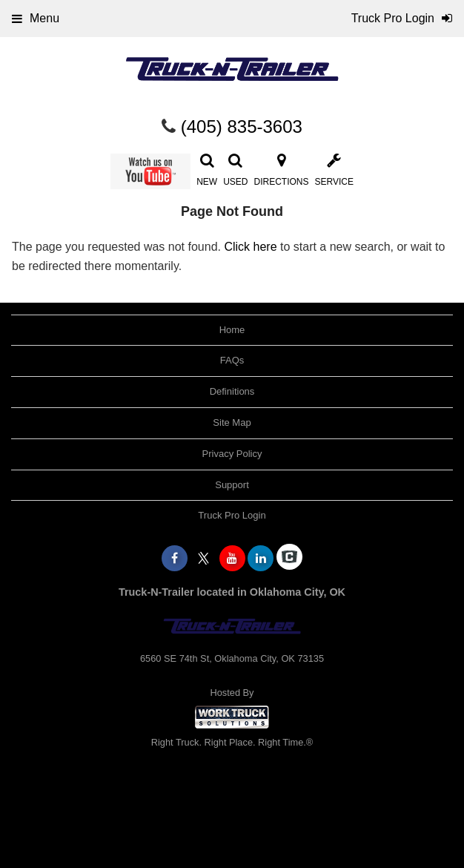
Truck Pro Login (232, 515)
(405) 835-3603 (242, 126)
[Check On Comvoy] (289, 559)
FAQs (232, 360)
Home (232, 330)
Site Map (232, 423)
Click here (250, 247)
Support (232, 485)
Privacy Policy (232, 454)
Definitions (232, 391)
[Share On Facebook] (175, 559)
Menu (36, 18)
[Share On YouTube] (232, 559)
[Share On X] (203, 559)
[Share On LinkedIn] (261, 559)
